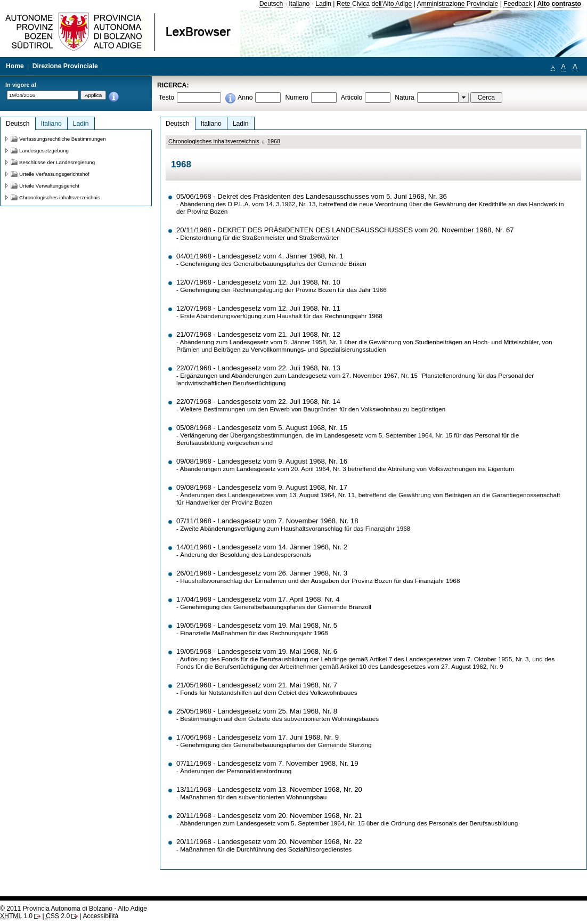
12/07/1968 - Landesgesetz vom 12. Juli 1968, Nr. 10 (258, 282)
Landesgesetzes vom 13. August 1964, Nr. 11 (291, 495)
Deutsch (271, 4)
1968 (274, 141)
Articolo (352, 98)
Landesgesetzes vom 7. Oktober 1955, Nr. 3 (467, 659)
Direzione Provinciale (65, 66)
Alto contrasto (559, 4)
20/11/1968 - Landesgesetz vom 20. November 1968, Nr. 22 (269, 842)
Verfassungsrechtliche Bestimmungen (63, 139)
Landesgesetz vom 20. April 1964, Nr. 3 (291, 469)
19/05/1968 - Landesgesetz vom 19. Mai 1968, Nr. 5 (257, 625)
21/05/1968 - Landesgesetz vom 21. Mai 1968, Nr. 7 (257, 685)
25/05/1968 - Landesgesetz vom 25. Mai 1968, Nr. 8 (257, 711)
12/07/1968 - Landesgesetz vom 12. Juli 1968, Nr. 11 (258, 308)
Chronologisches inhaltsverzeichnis (214, 141)
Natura (405, 98)
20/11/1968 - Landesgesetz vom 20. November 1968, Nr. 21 (269, 816)
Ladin (323, 4)
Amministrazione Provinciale (458, 4)
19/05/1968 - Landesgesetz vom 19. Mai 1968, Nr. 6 (257, 651)
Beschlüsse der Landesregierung (57, 162)
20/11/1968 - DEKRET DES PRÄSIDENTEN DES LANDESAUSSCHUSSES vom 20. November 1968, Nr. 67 (345, 230)
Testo (166, 98)
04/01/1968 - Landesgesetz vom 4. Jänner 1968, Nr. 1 (260, 256)
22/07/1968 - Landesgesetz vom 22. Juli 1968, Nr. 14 (258, 402)
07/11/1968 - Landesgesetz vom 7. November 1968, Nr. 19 (267, 763)
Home (15, 66)
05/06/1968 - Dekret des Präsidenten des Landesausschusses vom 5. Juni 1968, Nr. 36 (312, 196)
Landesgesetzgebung (44, 151)
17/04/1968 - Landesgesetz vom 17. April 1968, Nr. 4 (258, 599)
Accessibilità (100, 916)
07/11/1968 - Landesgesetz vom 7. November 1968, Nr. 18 (267, 521)
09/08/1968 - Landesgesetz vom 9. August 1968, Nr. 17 (262, 487)
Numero (296, 98)
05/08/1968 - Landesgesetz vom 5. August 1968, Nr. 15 (262, 428)
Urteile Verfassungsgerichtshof (54, 174)
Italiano (299, 4)
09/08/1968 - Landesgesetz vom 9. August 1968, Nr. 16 (262, 461)
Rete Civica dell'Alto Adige (374, 4)
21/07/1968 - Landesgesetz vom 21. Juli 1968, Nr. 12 (258, 334)
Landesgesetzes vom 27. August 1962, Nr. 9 (442, 667)
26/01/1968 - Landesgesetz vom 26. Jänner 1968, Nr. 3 (262, 573)
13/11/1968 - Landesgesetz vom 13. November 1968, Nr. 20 (269, 789)
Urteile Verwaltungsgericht (49, 186)
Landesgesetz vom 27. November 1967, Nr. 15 (353, 376)
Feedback (517, 4)
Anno (245, 98)
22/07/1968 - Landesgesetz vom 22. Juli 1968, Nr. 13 (258, 368)
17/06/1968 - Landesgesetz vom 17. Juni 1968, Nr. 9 (258, 737)
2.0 (58, 916)
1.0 (16, 916)
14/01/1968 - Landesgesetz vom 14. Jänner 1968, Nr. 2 (262, 547)
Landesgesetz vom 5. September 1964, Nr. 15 (388, 435)
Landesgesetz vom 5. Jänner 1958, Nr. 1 (286, 342)
